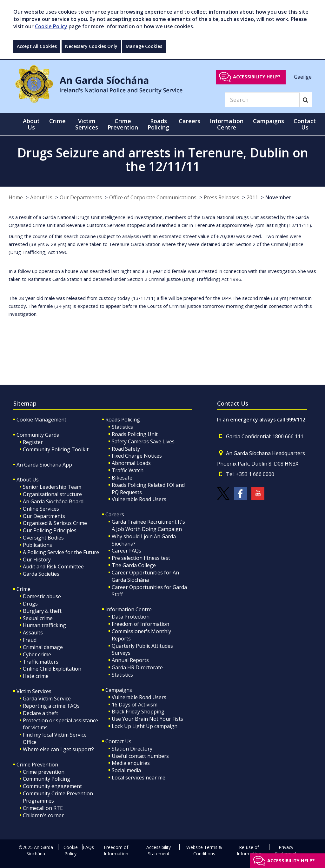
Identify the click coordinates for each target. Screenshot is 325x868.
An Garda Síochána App (44, 465)
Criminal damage (43, 647)
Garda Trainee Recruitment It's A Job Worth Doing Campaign (148, 525)
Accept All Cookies (37, 46)
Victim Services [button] (87, 124)
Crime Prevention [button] (123, 124)
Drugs (30, 604)
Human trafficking (44, 625)
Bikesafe (122, 478)
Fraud (30, 640)
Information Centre (129, 609)
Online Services (41, 509)
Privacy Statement (286, 850)
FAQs (88, 847)
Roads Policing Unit (135, 434)
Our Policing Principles (50, 530)
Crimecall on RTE (43, 808)
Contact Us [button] (305, 124)
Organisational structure (52, 494)
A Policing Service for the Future (61, 552)
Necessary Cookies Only (91, 46)
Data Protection (131, 617)
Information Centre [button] (227, 124)
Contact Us (118, 741)
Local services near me (139, 778)
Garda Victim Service (47, 699)
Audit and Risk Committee (53, 567)
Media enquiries (131, 763)
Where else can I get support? (58, 749)
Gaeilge (303, 76)
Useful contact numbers (140, 756)
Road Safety (126, 449)
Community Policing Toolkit (56, 449)
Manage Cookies (144, 46)
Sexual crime (38, 618)
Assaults (33, 633)
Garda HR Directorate (137, 667)
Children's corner (43, 815)
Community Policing (46, 779)
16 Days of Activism (135, 705)
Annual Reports (130, 660)
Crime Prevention (37, 765)
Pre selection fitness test (141, 558)
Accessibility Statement (159, 850)
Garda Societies (41, 574)
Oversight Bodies (43, 538)
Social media (126, 770)
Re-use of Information (249, 850)
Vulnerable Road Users (139, 499)
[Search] (262, 100)
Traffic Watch (128, 470)
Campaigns (119, 690)
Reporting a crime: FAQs (51, 706)
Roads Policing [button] (158, 124)
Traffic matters (41, 662)
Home (16, 197)
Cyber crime (37, 654)
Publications (37, 545)
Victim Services (34, 691)
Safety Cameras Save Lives (143, 441)
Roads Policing (123, 420)
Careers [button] (189, 121)
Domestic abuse (42, 596)
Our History (37, 560)
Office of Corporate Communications (153, 197)
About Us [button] (31, 124)
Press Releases (222, 197)
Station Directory (132, 749)
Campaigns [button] (269, 121)
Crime (23, 589)
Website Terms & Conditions (204, 850)
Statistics (122, 427)
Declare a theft (40, 713)
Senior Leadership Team (52, 487)
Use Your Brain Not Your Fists (147, 719)
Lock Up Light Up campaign (145, 726)
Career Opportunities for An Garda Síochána (145, 576)
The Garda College (134, 565)
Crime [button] (57, 121)
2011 (252, 197)
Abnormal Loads (131, 463)
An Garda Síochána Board (53, 501)
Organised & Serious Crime (55, 523)
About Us (41, 197)
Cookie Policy (51, 26)
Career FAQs (126, 551)
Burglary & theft (42, 611)
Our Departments (81, 197)
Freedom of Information (140, 624)
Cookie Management (41, 420)
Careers (115, 514)
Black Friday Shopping (138, 712)
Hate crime (36, 676)
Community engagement (52, 786)
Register (33, 442)
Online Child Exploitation (52, 669)
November (278, 197)
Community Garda (38, 435)
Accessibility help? (257, 77)
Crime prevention (44, 772)
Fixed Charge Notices (137, 456)
